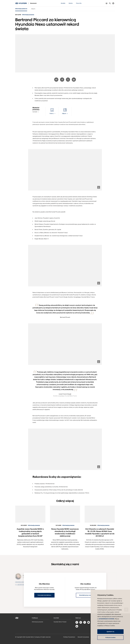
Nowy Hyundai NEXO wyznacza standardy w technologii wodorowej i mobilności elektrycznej (65, 532)
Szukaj (110, 3)
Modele (63, 3)
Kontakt (35, 111)
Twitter (68, 79)
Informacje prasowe (37, 621)
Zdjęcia (33, 9)
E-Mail (56, 79)
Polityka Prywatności (69, 636)
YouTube (89, 622)
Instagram (81, 622)
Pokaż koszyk (107, 3)
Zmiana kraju (113, 3)
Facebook (62, 79)
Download (99, 186)
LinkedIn (74, 79)
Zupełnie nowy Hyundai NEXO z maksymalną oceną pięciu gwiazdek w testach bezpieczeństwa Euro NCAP (30, 532)
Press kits (79, 3)
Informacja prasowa (21, 9)
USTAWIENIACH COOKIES (106, 619)
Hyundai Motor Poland (60, 621)
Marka (71, 3)
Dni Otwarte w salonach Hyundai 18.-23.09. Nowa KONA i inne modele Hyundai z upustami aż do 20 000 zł (100, 532)
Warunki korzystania (83, 636)
